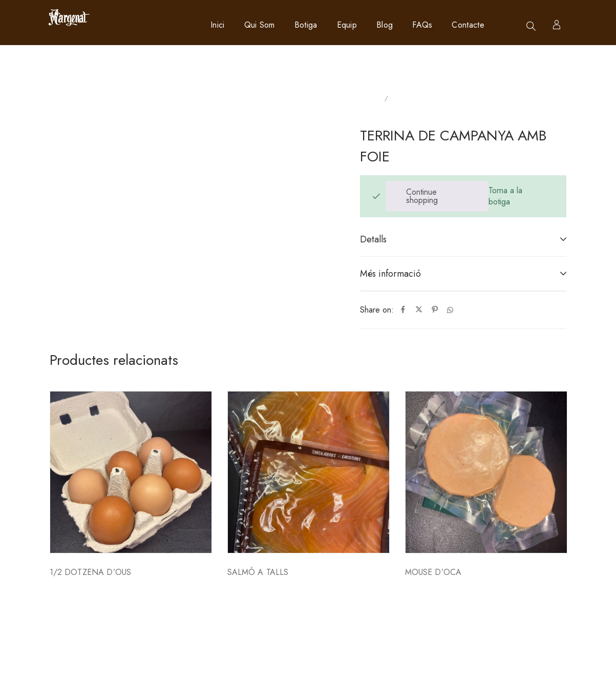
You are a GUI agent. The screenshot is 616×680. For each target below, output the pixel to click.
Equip (347, 25)
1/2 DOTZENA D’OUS (91, 572)
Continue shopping (422, 196)
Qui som (260, 25)
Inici (218, 25)
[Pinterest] (435, 310)
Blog (385, 25)
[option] (131, 507)
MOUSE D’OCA (433, 572)
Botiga (306, 25)
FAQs (422, 25)
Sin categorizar (417, 99)
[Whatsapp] (450, 310)
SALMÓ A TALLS (258, 572)
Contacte (468, 25)
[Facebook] (403, 310)
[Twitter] (419, 310)
